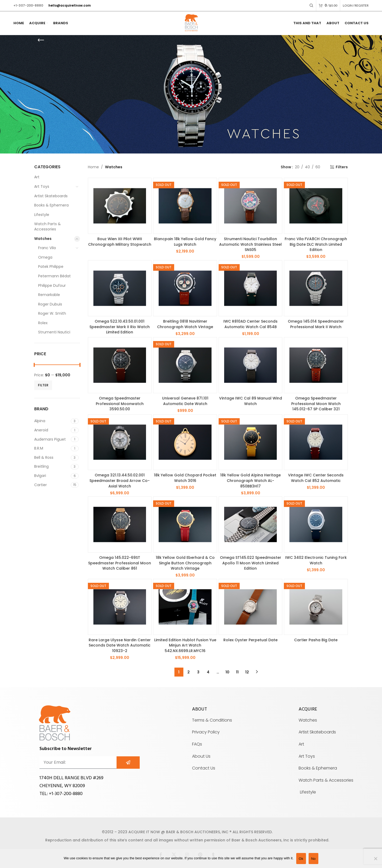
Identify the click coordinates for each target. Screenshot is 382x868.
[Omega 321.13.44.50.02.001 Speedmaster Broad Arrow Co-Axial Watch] (120, 442)
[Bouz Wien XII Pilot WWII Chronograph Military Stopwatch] (120, 206)
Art (37, 177)
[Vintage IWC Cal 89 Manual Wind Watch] (251, 365)
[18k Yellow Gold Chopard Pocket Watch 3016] (185, 442)
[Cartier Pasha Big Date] (316, 607)
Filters (342, 167)
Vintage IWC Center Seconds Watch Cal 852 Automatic (316, 478)
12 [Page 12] (247, 672)
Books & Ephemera (51, 205)
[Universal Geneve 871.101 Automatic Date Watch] (185, 365)
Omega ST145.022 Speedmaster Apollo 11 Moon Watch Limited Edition (251, 563)
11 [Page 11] (237, 672)
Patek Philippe (51, 267)
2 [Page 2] (189, 672)
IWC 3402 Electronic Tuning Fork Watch (316, 560)
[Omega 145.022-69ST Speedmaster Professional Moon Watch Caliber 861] (120, 524)
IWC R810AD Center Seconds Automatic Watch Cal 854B (250, 324)
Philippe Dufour (52, 285)
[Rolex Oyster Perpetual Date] (251, 607)
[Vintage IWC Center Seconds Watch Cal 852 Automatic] (316, 442)
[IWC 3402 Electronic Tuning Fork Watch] (316, 524)
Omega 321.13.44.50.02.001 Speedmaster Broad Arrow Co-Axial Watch (120, 480)
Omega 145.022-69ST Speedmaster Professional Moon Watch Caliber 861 (120, 563)
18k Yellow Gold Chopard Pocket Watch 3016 (185, 478)
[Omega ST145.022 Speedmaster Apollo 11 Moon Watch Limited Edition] (251, 524)
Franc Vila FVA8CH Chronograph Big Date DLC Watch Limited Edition (316, 244)
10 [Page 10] (227, 672)
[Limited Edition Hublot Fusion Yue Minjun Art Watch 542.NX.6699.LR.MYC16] (185, 607)
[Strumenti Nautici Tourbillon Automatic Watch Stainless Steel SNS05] (251, 206)
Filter (43, 385)
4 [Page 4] (208, 672)
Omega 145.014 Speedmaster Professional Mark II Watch (316, 324)
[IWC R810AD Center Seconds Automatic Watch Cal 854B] (251, 288)
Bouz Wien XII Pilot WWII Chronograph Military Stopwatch (120, 242)
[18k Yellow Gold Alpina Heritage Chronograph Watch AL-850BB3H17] (251, 442)
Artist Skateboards (51, 196)
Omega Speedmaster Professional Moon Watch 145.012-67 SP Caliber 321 (316, 404)
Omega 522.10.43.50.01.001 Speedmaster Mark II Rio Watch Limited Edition (120, 327)
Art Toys (42, 186)
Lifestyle (42, 215)
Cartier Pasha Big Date (316, 640)
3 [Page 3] (198, 672)
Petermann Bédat (54, 276)
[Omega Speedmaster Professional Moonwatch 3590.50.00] (120, 365)
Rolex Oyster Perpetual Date (250, 640)
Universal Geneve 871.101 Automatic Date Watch (185, 401)
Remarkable (49, 295)
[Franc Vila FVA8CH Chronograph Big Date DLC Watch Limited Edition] (316, 206)
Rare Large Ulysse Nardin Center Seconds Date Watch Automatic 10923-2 (120, 645)
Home (93, 167)
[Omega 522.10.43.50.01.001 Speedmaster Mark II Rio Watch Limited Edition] (120, 288)
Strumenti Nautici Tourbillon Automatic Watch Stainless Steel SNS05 (250, 244)
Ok (301, 859)
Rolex (43, 323)
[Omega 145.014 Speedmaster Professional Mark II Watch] (316, 288)
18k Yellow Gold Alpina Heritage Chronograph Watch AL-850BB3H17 (250, 480)
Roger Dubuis (50, 304)
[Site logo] (191, 23)
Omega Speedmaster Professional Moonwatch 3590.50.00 (120, 404)
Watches (43, 239)
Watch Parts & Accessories (47, 226)
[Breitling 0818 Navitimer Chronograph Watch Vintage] (185, 288)
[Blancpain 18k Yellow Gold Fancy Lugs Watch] (185, 206)
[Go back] (41, 40)
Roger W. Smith (52, 313)
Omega (45, 257)
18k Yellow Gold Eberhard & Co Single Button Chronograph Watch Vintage (185, 563)
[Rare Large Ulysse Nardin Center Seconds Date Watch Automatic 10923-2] (120, 607)
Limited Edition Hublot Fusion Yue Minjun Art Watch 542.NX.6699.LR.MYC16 (185, 645)
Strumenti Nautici (54, 332)
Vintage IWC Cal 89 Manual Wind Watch (251, 401)
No (313, 859)
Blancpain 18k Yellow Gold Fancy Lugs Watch (185, 242)
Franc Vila (47, 248)
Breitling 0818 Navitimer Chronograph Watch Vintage (185, 324)
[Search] (311, 6)
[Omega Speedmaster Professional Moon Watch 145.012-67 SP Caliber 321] (316, 365)
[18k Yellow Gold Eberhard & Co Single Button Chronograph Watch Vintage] (185, 524)
